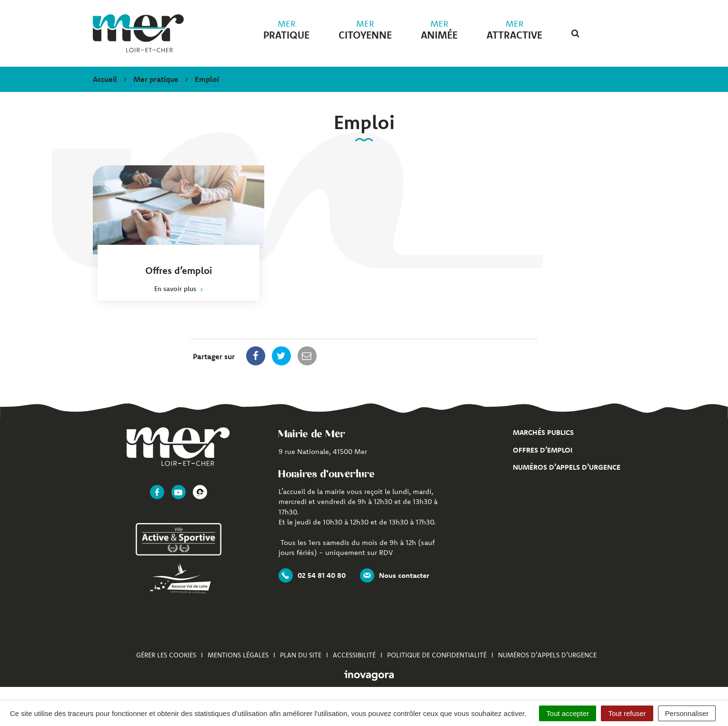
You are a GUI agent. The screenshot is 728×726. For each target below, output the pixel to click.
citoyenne (365, 30)
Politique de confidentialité (437, 655)
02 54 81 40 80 (312, 575)
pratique (286, 30)
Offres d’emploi (543, 450)
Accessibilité (354, 655)
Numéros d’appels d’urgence (567, 467)
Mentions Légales (238, 655)
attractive (514, 30)
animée (439, 30)
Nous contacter (394, 575)
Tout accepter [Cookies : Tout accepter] (568, 713)
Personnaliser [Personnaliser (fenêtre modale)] (687, 713)
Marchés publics (543, 432)
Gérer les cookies (166, 655)
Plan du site (301, 655)
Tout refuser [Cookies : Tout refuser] (627, 713)
